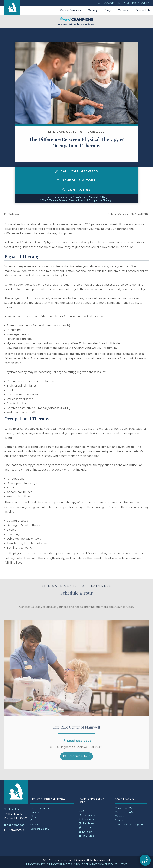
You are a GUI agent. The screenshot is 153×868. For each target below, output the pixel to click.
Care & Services (70, 10)
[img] (56, 171)
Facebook (87, 823)
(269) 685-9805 (79, 752)
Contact (35, 825)
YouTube (86, 836)
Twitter (85, 828)
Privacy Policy (35, 864)
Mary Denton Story (126, 812)
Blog (108, 10)
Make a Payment (139, 3)
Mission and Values (126, 808)
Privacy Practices (60, 864)
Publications (86, 819)
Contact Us (143, 10)
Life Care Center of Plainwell (83, 197)
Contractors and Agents (129, 825)
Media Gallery (87, 815)
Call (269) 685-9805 (76, 171)
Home (46, 197)
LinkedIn (86, 832)
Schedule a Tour (76, 180)
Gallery (93, 10)
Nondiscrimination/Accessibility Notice (102, 864)
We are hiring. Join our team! (76, 21)
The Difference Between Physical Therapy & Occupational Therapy (77, 200)
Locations (59, 197)
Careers (123, 10)
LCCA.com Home (110, 3)
